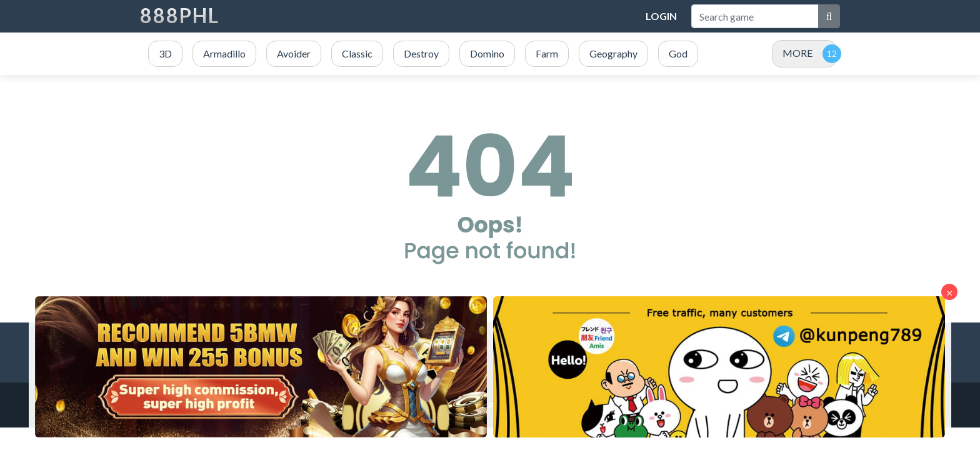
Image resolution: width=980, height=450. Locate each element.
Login (661, 16)
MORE (797, 53)
